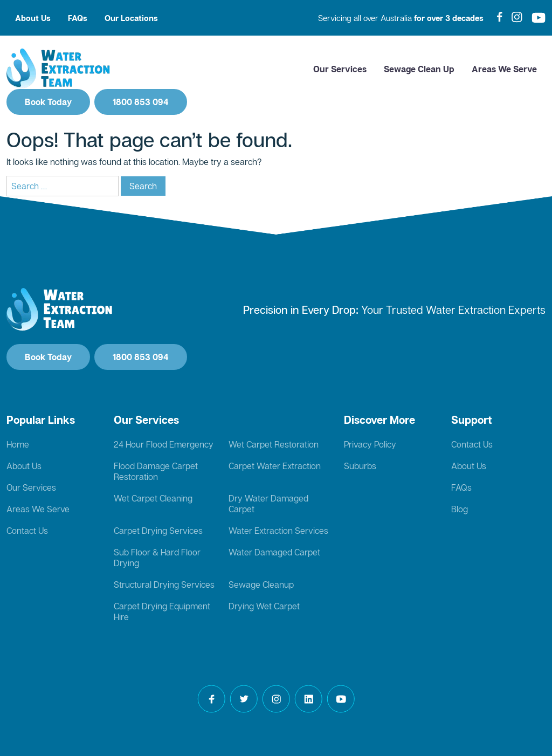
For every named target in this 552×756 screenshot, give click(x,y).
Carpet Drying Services (158, 531)
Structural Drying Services (164, 585)
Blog (460, 509)
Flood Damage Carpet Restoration (156, 471)
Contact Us (27, 531)
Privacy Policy (370, 444)
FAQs (78, 18)
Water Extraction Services (278, 531)
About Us (33, 18)
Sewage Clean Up (419, 69)
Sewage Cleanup (261, 585)
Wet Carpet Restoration (274, 444)
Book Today (48, 102)
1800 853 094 (141, 102)
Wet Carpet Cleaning (153, 498)
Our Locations (131, 18)
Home (18, 444)
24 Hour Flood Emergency (164, 444)
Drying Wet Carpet (264, 606)
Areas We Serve (504, 69)
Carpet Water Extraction (275, 466)
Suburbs (360, 466)
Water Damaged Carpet (274, 552)
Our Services (340, 69)
